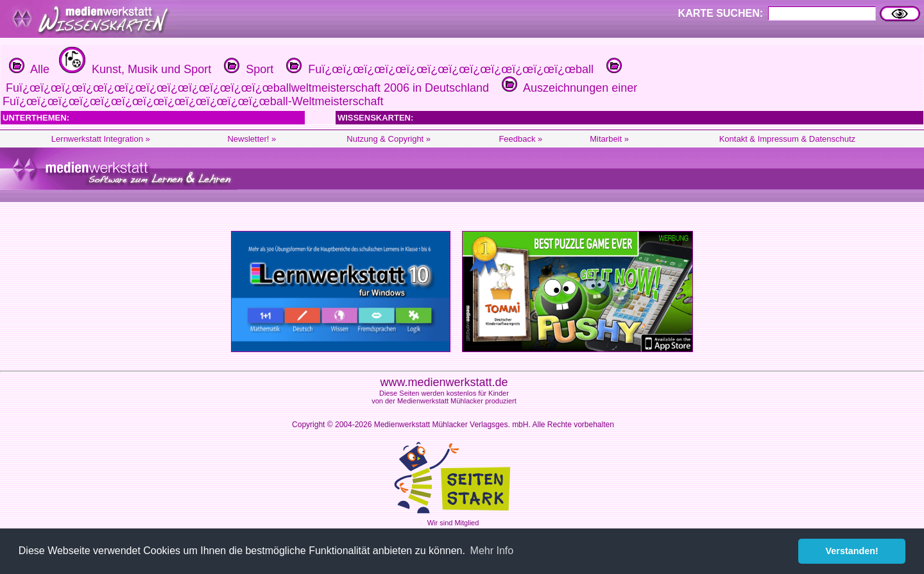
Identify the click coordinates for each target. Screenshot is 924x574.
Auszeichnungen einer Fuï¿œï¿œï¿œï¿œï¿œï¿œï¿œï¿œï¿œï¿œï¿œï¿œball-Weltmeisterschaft (320, 95)
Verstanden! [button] (852, 551)
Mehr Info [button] (492, 551)
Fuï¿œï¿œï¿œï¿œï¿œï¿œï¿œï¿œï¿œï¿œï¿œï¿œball (438, 69)
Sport (247, 69)
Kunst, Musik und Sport (133, 69)
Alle (29, 69)
